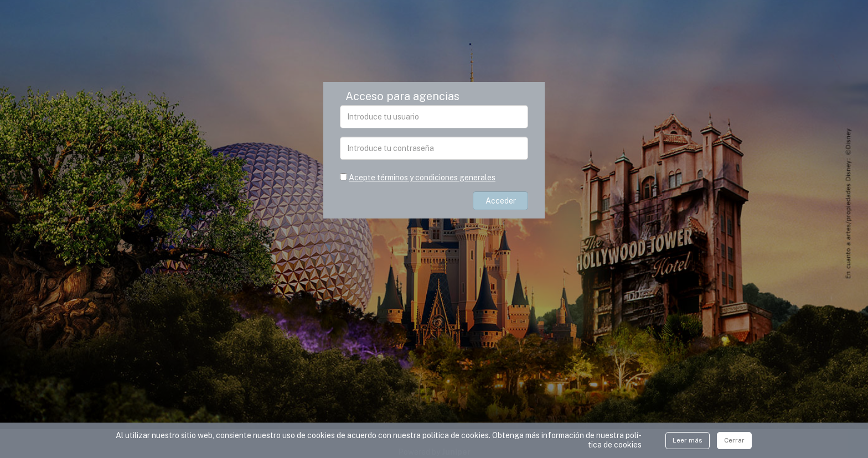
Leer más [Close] (688, 440)
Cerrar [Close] (734, 440)
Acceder (501, 201)
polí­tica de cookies (615, 440)
